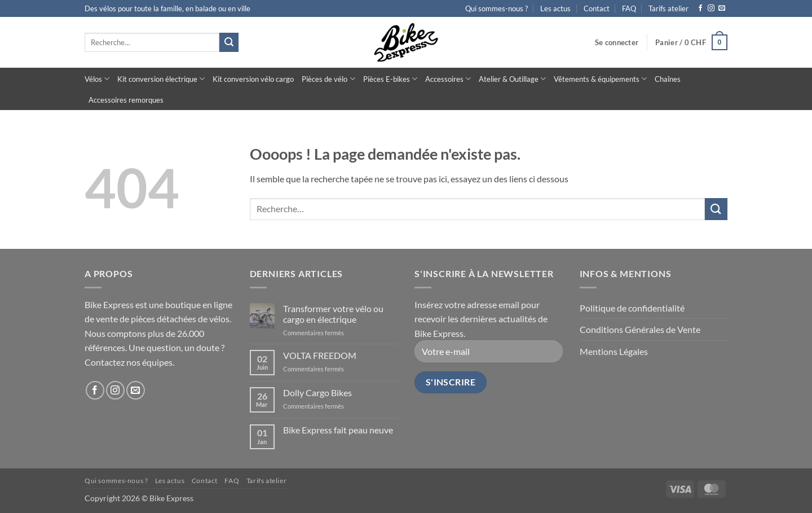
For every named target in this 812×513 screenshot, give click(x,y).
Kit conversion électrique (161, 79)
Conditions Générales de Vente (640, 329)
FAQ (629, 8)
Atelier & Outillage (512, 79)
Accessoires (448, 79)
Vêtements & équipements (600, 79)
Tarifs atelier (668, 8)
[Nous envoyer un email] (722, 8)
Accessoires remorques (126, 100)
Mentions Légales (614, 351)
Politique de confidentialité (632, 308)
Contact (597, 8)
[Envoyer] (229, 42)
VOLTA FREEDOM (320, 355)
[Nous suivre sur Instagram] (711, 8)
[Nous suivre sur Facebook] (700, 8)
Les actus (555, 8)
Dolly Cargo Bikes (317, 393)
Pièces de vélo (328, 79)
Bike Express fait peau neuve (338, 430)
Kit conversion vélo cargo (253, 79)
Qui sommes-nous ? (497, 8)
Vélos (97, 79)
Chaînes (668, 79)
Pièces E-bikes (390, 79)
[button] (617, 42)
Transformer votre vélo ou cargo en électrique (333, 314)
